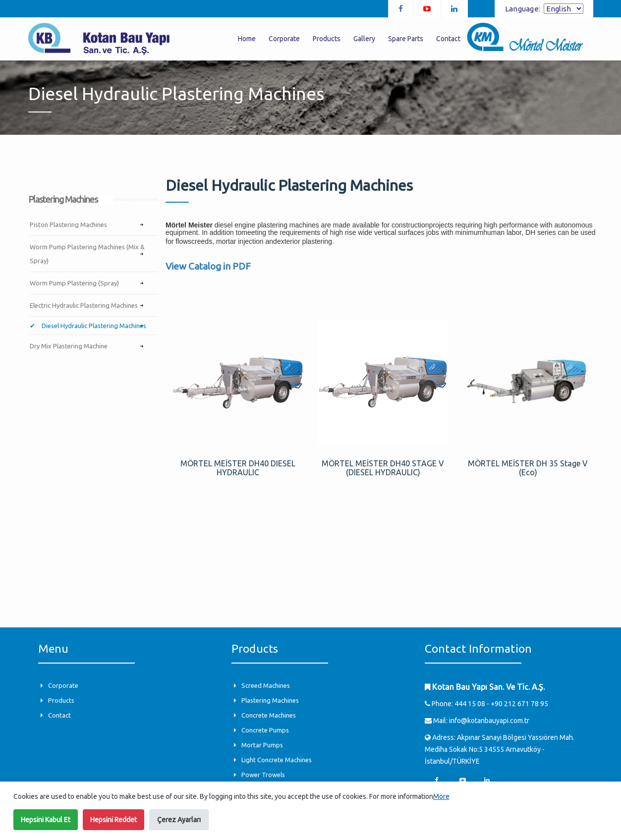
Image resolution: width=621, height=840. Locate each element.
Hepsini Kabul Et (46, 820)
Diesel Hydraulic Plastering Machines (93, 326)
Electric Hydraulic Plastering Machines (84, 305)
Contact (448, 39)
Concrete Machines (269, 715)
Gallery (364, 39)
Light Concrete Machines (277, 760)
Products (327, 39)
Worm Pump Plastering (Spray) (74, 283)
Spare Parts (406, 39)
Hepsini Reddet (113, 820)
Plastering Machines (270, 700)
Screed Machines (266, 685)
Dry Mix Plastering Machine (69, 346)
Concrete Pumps (265, 730)
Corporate (284, 39)
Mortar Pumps (262, 745)
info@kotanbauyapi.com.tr (489, 721)
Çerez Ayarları (179, 820)
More (441, 796)
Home (247, 39)
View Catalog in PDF (208, 266)
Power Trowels (263, 775)
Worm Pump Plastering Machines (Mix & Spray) (87, 254)
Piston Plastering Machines (68, 224)
